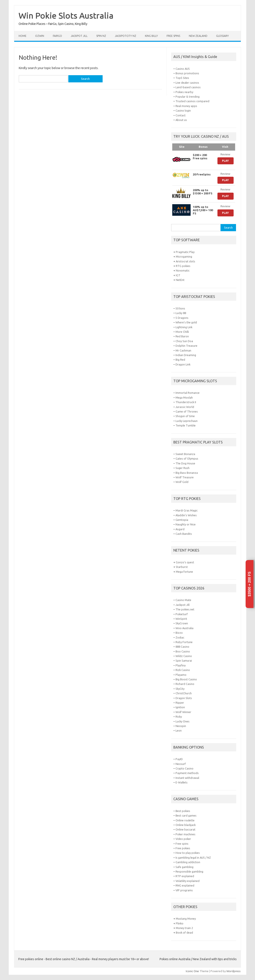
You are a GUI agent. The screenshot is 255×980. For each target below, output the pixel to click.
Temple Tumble (186, 425)
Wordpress (233, 971)
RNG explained (185, 885)
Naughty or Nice (186, 524)
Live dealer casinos (187, 83)
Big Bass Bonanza (187, 473)
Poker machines (185, 834)
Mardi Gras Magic (187, 510)
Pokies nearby (184, 92)
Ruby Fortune (184, 642)
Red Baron (182, 336)
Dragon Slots (184, 698)
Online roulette (185, 820)
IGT (178, 275)
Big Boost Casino (186, 679)
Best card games (186, 815)
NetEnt (180, 280)
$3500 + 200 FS (249, 584)
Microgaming (184, 256)
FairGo (57, 36)
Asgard (180, 529)
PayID (179, 759)
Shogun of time (185, 416)
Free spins (173, 36)
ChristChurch (184, 693)
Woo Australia (184, 628)
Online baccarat (185, 829)
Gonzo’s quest (185, 562)
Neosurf (181, 764)
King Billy (151, 36)
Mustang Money (186, 919)
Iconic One (192, 971)
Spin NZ (101, 36)
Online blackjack (186, 825)
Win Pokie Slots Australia (66, 15)
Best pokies (183, 811)
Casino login (183, 110)
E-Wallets (182, 782)
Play (225, 161)
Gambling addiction (188, 862)
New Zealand (198, 36)
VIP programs (184, 890)
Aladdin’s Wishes (186, 515)
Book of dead (184, 932)
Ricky (179, 717)
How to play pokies (188, 853)
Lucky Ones (183, 721)
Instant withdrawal (187, 778)
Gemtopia (182, 520)
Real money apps (186, 106)
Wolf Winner (183, 712)
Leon (179, 730)
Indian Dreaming (186, 355)
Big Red (180, 360)
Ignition (180, 707)
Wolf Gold (182, 482)
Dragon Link (183, 364)
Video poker (183, 839)
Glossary (222, 36)
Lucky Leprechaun (187, 421)
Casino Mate (183, 600)
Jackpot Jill (79, 36)
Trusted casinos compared (192, 101)
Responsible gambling (189, 871)
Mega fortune (184, 572)
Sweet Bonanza (185, 454)
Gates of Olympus (187, 459)
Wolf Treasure (185, 477)
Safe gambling (184, 867)
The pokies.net (185, 609)
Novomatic (183, 270)
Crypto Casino (184, 768)
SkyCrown (182, 623)
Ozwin (40, 36)
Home (22, 36)
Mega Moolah (184, 397)
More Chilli (182, 332)
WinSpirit (181, 619)
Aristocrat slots (185, 261)
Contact (181, 115)
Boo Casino (183, 651)
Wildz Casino (184, 656)
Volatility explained (188, 881)
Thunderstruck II (186, 402)
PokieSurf (182, 614)
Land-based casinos (188, 87)
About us (181, 120)
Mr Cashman (183, 350)
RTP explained (185, 876)
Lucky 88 (181, 313)
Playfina (181, 665)
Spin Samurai (184, 661)
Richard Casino (185, 684)
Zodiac (180, 637)
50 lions (180, 308)
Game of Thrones (187, 411)
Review (225, 154)
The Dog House (185, 463)
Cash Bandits (184, 534)
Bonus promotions (187, 73)
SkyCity (180, 689)
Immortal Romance (188, 393)
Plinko (180, 923)
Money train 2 (184, 928)
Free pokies (183, 848)
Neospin (181, 726)
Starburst (182, 567)
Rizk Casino (183, 670)
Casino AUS (183, 69)
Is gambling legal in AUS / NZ (193, 858)
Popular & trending (188, 97)
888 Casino (182, 647)
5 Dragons (182, 318)
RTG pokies (183, 266)
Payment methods (187, 773)
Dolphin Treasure (186, 346)
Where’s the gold (186, 322)
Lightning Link (184, 327)
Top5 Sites (182, 78)
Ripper (180, 703)
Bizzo (179, 633)
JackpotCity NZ (126, 36)
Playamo (181, 675)
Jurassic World (185, 407)
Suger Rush (183, 468)
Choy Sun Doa (184, 341)
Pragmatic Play (185, 252)
